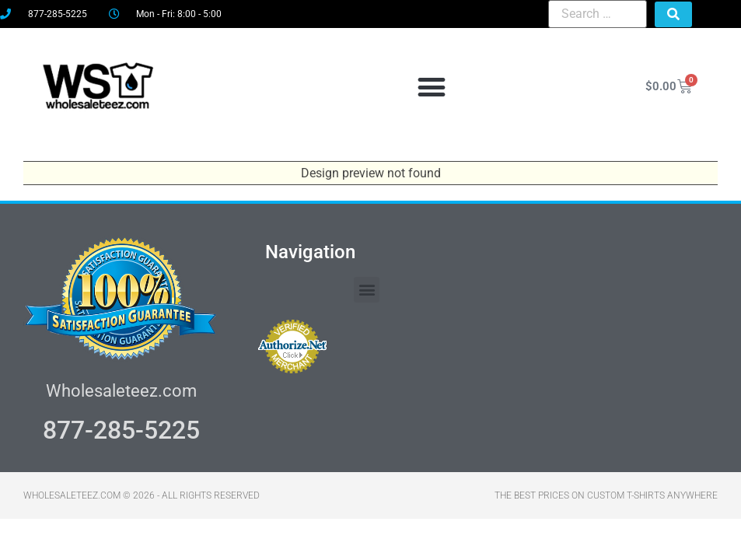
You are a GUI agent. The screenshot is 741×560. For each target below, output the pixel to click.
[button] (432, 87)
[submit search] (673, 14)
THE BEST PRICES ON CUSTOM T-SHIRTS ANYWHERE (606, 495)
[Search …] (598, 14)
